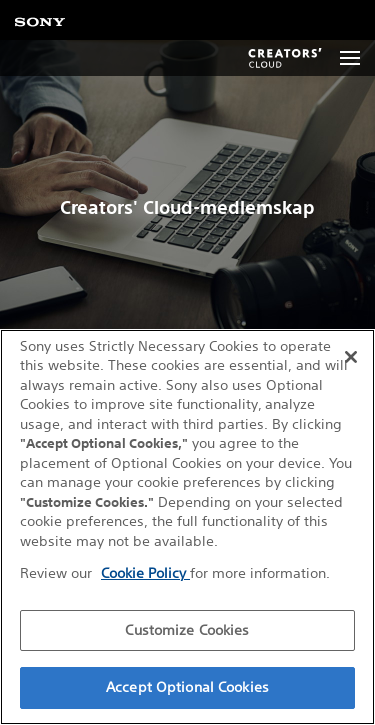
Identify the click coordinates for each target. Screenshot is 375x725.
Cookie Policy (145, 573)
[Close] (351, 357)
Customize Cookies (187, 630)
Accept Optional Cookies (187, 687)
